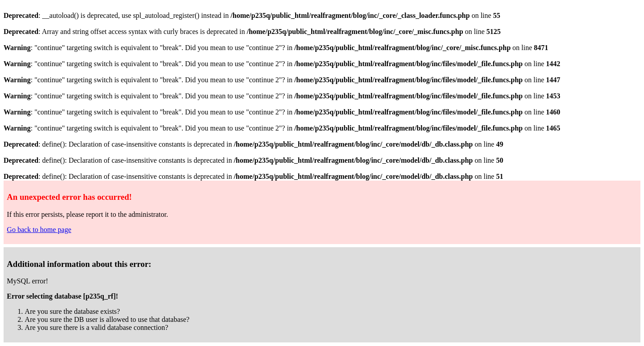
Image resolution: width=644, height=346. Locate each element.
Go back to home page (39, 230)
